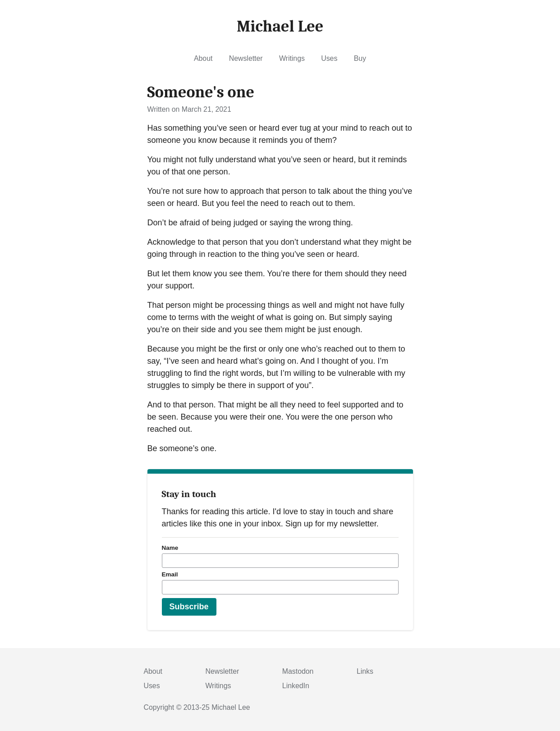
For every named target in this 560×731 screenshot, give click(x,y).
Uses (329, 58)
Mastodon (298, 671)
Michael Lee (231, 707)
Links (365, 671)
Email (170, 574)
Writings (292, 58)
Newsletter (246, 58)
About (203, 58)
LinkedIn (296, 686)
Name (170, 548)
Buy (360, 58)
